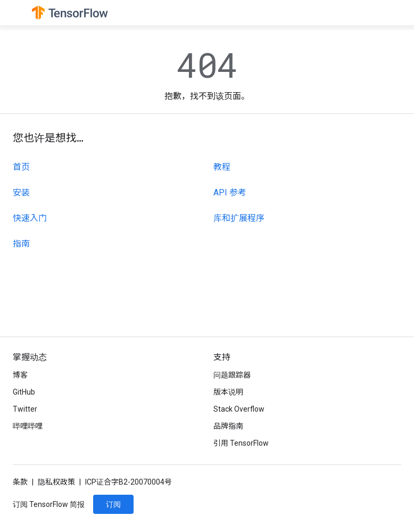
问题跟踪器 (232, 375)
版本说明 (228, 392)
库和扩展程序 (239, 218)
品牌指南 (228, 426)
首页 (21, 167)
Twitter (25, 409)
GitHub (24, 392)
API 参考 (230, 193)
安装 (21, 193)
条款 (20, 482)
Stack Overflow (239, 409)
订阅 (113, 504)
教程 (222, 167)
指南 (21, 244)
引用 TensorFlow (241, 443)
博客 (20, 375)
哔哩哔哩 (28, 426)
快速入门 (30, 218)
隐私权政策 (56, 482)
